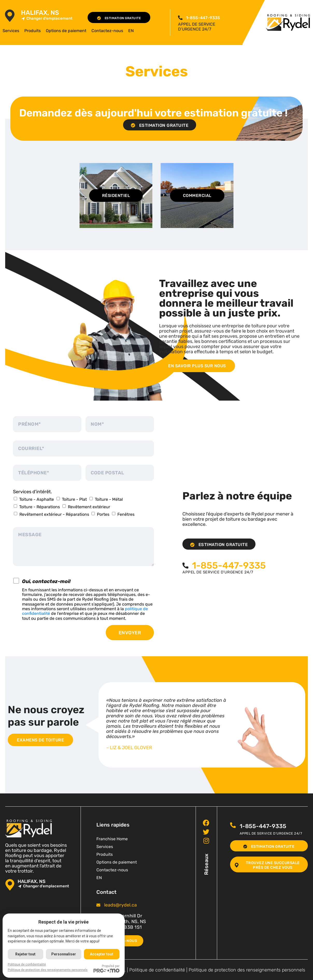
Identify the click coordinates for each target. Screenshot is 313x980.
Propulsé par (108, 968)
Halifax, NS (40, 13)
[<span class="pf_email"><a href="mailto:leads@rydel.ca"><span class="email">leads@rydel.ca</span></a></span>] (98, 905)
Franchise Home (112, 839)
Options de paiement (66, 31)
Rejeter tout (26, 954)
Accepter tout (103, 954)
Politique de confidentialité (157, 969)
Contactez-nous (107, 31)
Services (11, 31)
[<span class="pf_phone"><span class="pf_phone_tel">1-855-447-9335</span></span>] (180, 18)
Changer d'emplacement (47, 19)
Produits (33, 31)
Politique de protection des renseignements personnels (247, 969)
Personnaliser (64, 954)
